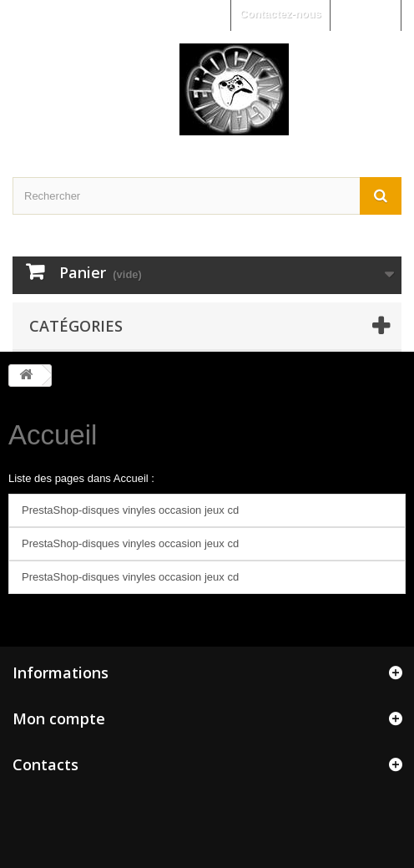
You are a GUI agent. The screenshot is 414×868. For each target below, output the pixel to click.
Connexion (365, 14)
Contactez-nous (280, 14)
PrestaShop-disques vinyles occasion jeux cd (130, 510)
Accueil (53, 435)
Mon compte (59, 718)
